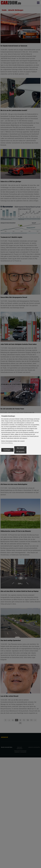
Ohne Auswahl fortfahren (20, 449)
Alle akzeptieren (20, 452)
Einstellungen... (7, 450)
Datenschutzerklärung (7, 443)
